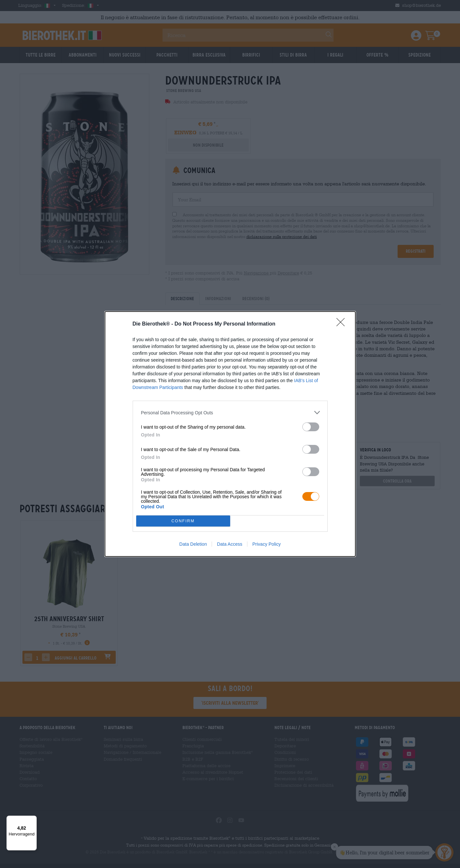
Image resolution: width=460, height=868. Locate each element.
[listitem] (230, 413)
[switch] (311, 427)
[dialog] (230, 434)
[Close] (343, 324)
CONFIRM (183, 521)
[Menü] (33, 820)
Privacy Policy (266, 544)
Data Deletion (193, 544)
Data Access (230, 544)
